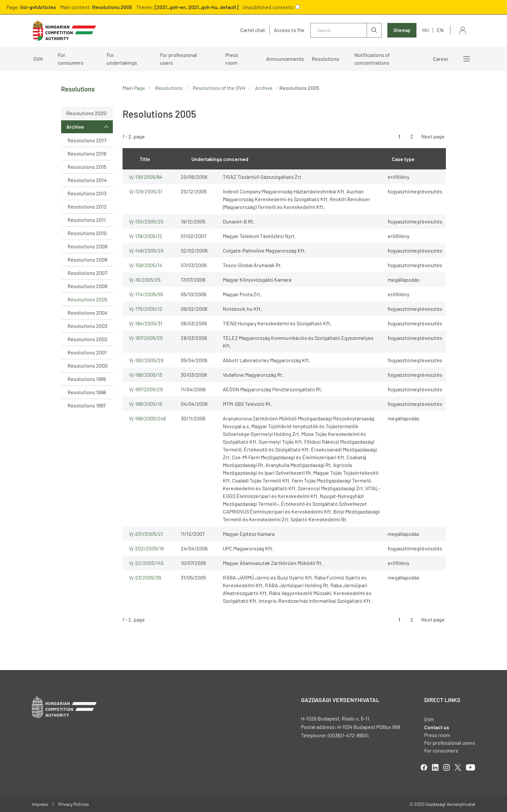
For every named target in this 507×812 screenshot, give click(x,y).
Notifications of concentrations (372, 59)
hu (426, 30)
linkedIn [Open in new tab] (435, 767)
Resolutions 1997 (87, 405)
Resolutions (325, 59)
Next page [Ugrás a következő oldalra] (433, 136)
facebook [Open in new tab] (424, 767)
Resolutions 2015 (87, 167)
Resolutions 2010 (87, 233)
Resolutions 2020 (86, 113)
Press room (232, 59)
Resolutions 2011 (87, 220)
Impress (40, 804)
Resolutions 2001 (87, 352)
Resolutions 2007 (87, 273)
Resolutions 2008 (87, 260)
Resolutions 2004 (88, 313)
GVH (38, 59)
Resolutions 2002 (88, 339)
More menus (467, 59)
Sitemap (402, 30)
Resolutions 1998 (87, 392)
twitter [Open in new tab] (458, 767)
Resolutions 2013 (87, 193)
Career (441, 59)
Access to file (289, 30)
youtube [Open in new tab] (470, 767)
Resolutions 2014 (87, 180)
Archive (75, 127)
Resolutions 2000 (88, 366)
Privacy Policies (74, 804)
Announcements (285, 59)
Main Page (134, 88)
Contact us (437, 727)
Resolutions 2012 (87, 206)
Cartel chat (253, 30)
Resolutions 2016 (87, 153)
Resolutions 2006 (87, 286)
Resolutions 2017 (87, 140)
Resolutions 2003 (87, 326)
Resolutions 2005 (87, 299)
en (440, 30)
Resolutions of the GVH (219, 88)
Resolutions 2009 (87, 246)
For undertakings (122, 59)
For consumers (71, 59)
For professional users (178, 59)
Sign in (463, 30)
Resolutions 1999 (87, 379)
